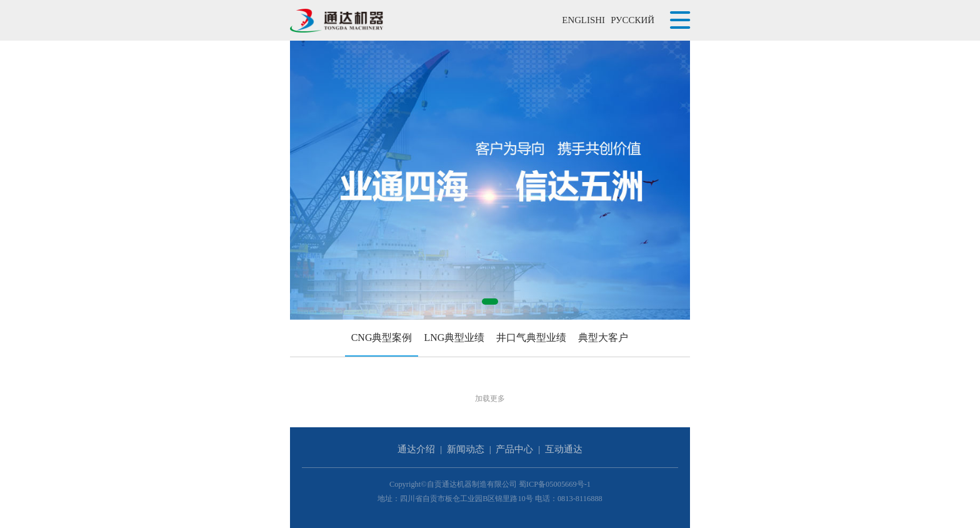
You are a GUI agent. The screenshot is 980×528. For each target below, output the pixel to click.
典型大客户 (603, 338)
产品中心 (514, 449)
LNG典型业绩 (454, 338)
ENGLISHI (583, 20)
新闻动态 (466, 449)
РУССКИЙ (632, 20)
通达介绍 (416, 449)
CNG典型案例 (382, 338)
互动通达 (564, 449)
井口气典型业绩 (531, 338)
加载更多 (490, 399)
